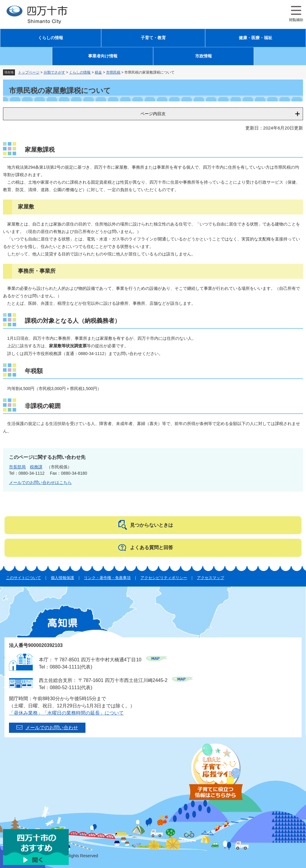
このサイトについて (23, 578)
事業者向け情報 (103, 56)
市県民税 (113, 72)
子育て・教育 (153, 38)
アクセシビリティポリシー (164, 578)
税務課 (36, 467)
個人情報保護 (62, 578)
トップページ (29, 72)
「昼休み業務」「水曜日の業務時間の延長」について (66, 713)
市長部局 (17, 467)
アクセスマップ (211, 578)
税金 (98, 72)
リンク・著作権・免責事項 (107, 578)
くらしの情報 (51, 38)
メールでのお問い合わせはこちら (40, 482)
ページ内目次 (153, 114)
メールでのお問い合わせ (52, 728)
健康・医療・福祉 (255, 38)
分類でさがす (54, 72)
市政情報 (204, 56)
